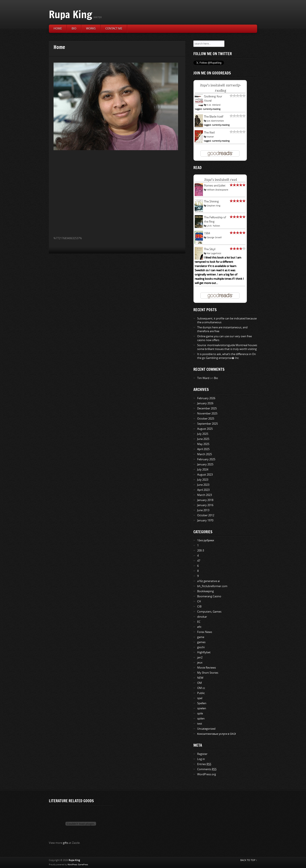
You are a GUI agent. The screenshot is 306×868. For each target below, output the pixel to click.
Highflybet (204, 652)
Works (91, 29)
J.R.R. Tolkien (213, 226)
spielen (202, 708)
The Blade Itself (213, 116)
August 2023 (205, 475)
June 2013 (203, 510)
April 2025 (203, 449)
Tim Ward (203, 378)
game (201, 637)
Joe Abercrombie (215, 121)
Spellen (202, 703)
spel (200, 698)
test (200, 724)
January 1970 (205, 520)
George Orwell (214, 237)
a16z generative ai (208, 581)
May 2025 (203, 444)
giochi (201, 647)
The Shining (211, 201)
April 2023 (203, 490)
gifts (66, 843)
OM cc (201, 688)
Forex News (205, 632)
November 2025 (207, 414)
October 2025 (206, 419)
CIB (199, 607)
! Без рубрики (206, 540)
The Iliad (209, 132)
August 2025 (205, 429)
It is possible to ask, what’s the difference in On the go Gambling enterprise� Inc (227, 356)
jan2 (200, 657)
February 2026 (206, 398)
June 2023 (203, 485)
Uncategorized (206, 729)
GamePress (83, 865)
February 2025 (206, 459)
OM (200, 683)
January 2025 (205, 464)
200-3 (201, 551)
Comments (207, 769)
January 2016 (205, 505)
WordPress (72, 865)
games (201, 642)
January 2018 (205, 500)
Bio (74, 29)
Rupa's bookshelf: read (220, 179)
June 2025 (203, 439)
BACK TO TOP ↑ (249, 860)
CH (199, 601)
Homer (210, 137)
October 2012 (206, 515)
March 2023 (205, 495)
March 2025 (205, 454)
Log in (201, 759)
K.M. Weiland (213, 105)
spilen (201, 719)
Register (202, 754)
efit (199, 627)
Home (58, 29)
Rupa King (71, 14)
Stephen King (213, 206)
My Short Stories (208, 673)
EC (199, 622)
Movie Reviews (207, 668)
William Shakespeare (217, 190)
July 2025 (203, 434)
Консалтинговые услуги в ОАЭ (216, 734)
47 (199, 561)
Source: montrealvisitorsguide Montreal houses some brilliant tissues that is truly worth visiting (227, 347)
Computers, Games (209, 612)
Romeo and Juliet (215, 185)
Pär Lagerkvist (214, 253)
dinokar (202, 617)
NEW (200, 678)
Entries (204, 764)
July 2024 (203, 470)
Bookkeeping (205, 591)
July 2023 (203, 480)
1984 (207, 233)
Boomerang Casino (209, 596)
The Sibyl (209, 249)
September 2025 (208, 424)
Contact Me (114, 29)
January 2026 (205, 403)
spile (200, 713)
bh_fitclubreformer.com (212, 586)
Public (201, 693)
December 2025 (207, 408)
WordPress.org (207, 774)
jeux (200, 663)
